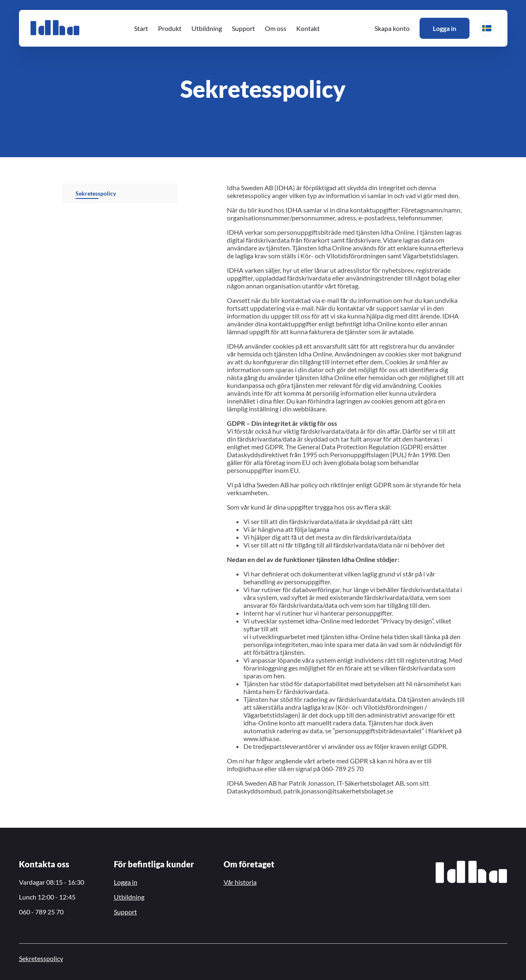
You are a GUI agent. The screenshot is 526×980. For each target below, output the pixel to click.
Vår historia (240, 882)
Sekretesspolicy (96, 193)
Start (141, 28)
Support (243, 28)
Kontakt (308, 28)
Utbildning (207, 28)
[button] (487, 28)
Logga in (445, 28)
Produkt (170, 28)
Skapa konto (392, 28)
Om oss (276, 28)
